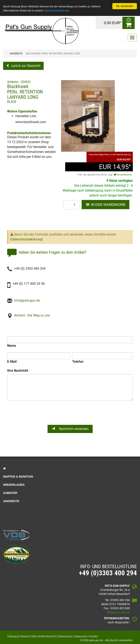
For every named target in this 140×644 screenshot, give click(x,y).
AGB (34, 636)
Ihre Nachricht (18, 371)
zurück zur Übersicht (25, 66)
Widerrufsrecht (47, 636)
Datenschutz (65, 636)
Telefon (78, 362)
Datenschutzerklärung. (57, 11)
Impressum (80, 636)
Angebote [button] (11, 501)
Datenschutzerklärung (26, 239)
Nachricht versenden (70, 429)
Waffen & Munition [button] (18, 477)
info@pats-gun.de (27, 300)
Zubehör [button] (10, 493)
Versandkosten (123, 175)
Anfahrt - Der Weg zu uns (32, 315)
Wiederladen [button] (14, 485)
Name (12, 346)
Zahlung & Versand (18, 636)
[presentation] (71, 413)
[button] (70, 468)
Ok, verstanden (125, 6)
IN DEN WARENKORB (105, 205)
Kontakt (93, 636)
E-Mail (12, 362)
